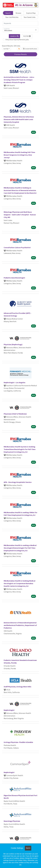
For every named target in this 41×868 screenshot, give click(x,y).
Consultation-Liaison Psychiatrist (17, 247)
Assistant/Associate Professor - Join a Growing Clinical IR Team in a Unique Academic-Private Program (19, 80)
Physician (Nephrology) (13, 344)
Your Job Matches (12, 17)
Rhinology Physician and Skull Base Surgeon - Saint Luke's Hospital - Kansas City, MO (20, 215)
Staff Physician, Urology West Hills (17, 687)
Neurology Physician (12, 821)
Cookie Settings (17, 848)
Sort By (6, 49)
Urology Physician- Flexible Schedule (18, 742)
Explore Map (31, 13)
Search (8, 13)
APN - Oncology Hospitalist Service (18, 482)
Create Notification (30, 49)
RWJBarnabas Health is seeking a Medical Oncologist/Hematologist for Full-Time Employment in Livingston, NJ (20, 548)
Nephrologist (9, 710)
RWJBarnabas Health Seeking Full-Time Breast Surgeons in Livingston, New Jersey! (19, 155)
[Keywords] (20, 23)
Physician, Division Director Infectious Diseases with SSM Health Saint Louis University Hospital (19, 119)
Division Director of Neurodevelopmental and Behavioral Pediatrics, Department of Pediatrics (20, 625)
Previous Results (21, 54)
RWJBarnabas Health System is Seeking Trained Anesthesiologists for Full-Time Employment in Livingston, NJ (20, 449)
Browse (18, 13)
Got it (28, 848)
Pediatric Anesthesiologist (14, 278)
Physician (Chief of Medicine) (15, 414)
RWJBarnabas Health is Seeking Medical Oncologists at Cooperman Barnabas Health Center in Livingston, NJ (20, 583)
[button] (27, 36)
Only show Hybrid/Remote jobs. (17, 40)
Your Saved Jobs (30, 17)
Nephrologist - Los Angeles (15, 382)
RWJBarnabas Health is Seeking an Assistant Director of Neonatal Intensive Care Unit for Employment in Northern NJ (20, 190)
